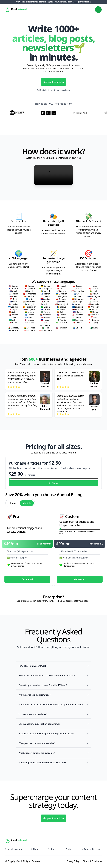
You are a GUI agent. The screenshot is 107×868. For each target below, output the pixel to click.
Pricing (69, 849)
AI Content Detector (91, 849)
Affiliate (35, 849)
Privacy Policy (73, 861)
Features (52, 849)
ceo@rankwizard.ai (83, 2)
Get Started (53, 483)
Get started (27, 579)
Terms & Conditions (92, 861)
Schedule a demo (14, 849)
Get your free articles (53, 82)
